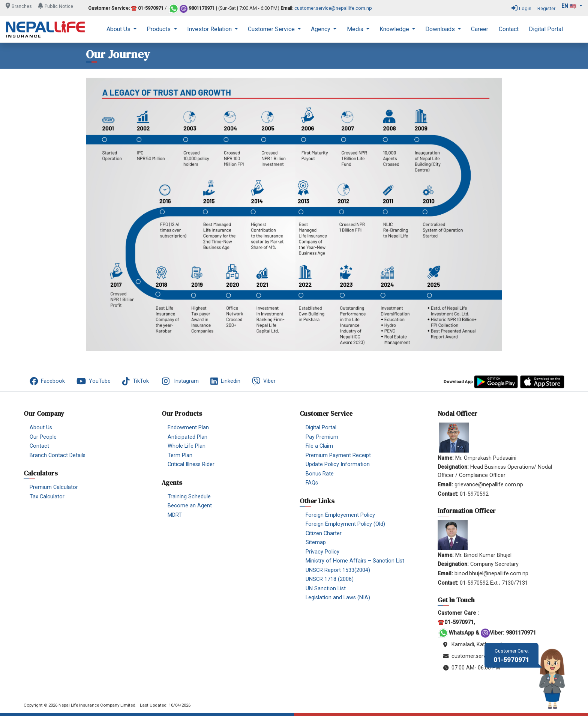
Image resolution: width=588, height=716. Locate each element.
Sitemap (316, 542)
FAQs (312, 483)
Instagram (180, 381)
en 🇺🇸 (570, 6)
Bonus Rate (320, 474)
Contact (509, 29)
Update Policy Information (338, 464)
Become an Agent (190, 506)
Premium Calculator (54, 487)
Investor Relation (210, 29)
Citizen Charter (324, 533)
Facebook (47, 381)
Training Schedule (189, 497)
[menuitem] (121, 29)
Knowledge (395, 29)
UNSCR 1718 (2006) (330, 579)
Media (356, 29)
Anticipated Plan (187, 437)
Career (480, 29)
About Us (119, 29)
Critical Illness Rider (191, 464)
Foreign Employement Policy (340, 515)
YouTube (94, 381)
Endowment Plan (188, 428)
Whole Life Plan (187, 446)
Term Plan (180, 455)
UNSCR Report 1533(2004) (338, 570)
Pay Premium (322, 437)
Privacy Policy (322, 552)
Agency (321, 29)
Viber (264, 381)
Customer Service (272, 29)
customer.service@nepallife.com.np (333, 8)
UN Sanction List (326, 589)
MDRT (175, 515)
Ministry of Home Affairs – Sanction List (355, 561)
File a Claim (319, 446)
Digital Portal (546, 29)
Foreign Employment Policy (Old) (345, 524)
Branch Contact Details (58, 455)
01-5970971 (511, 656)
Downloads (441, 29)
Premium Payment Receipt (338, 455)
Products (159, 29)
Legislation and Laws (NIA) (338, 598)
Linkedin (225, 381)
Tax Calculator (47, 497)
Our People (43, 437)
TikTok (136, 381)
